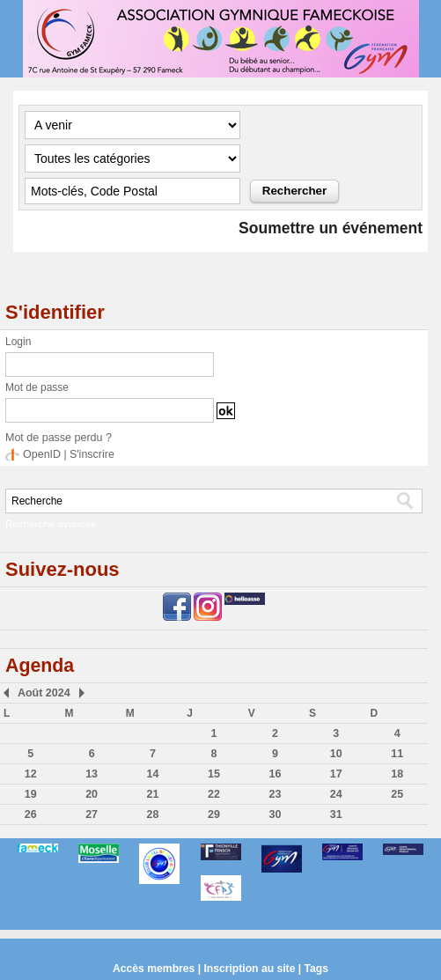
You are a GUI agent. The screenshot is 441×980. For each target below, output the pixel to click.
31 (336, 814)
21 (153, 793)
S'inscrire (89, 454)
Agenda (41, 664)
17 (336, 773)
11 (397, 753)
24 (336, 793)
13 (91, 773)
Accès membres (155, 968)
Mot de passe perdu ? (56, 438)
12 (30, 773)
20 (91, 793)
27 (91, 814)
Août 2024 (42, 692)
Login (18, 342)
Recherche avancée (48, 523)
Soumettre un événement (328, 228)
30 (275, 814)
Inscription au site (250, 968)
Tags (315, 968)
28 (153, 814)
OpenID (41, 454)
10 (336, 753)
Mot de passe (37, 387)
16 (275, 773)
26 (30, 814)
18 (397, 773)
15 (213, 773)
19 (30, 793)
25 (397, 793)
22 (213, 793)
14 (153, 773)
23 (275, 793)
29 (213, 814)
